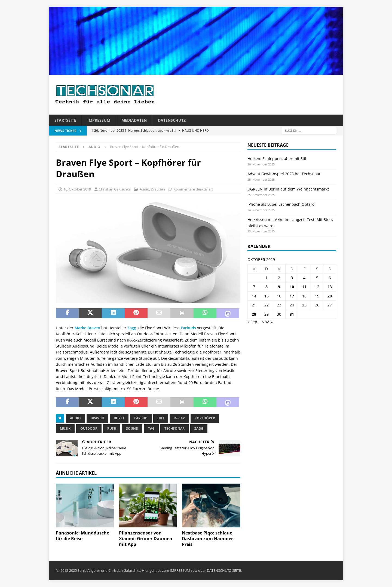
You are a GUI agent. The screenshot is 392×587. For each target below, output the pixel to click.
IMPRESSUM (180, 570)
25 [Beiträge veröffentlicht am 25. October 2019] (304, 305)
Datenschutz (172, 120)
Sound (132, 428)
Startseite (65, 120)
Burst (119, 418)
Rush (112, 428)
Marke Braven (87, 328)
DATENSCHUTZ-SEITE (224, 570)
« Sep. (253, 322)
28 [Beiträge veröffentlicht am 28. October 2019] (254, 314)
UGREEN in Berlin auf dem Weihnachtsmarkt (288, 189)
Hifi (161, 418)
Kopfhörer (205, 418)
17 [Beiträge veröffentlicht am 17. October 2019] (292, 296)
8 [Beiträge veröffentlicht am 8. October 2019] (267, 287)
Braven (97, 418)
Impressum (99, 120)
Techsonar (174, 428)
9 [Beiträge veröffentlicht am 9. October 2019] (279, 287)
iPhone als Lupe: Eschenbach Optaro (281, 204)
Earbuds (188, 328)
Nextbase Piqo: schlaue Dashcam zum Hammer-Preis (208, 539)
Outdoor (89, 428)
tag (151, 428)
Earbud (141, 418)
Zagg (132, 328)
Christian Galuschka (115, 189)
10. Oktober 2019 (77, 189)
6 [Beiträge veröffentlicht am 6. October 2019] (330, 278)
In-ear (179, 418)
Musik (65, 428)
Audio (144, 189)
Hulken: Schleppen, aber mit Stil (277, 159)
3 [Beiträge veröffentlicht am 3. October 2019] (292, 278)
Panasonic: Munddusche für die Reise (82, 536)
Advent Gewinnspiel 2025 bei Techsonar (284, 174)
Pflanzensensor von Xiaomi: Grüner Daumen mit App (146, 539)
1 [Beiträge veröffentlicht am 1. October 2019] (267, 278)
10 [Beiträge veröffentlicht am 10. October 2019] (292, 287)
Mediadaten (134, 120)
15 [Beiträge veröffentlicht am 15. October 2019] (267, 296)
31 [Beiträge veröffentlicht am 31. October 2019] (292, 314)
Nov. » (267, 322)
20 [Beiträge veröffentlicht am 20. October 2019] (330, 296)
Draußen (158, 189)
